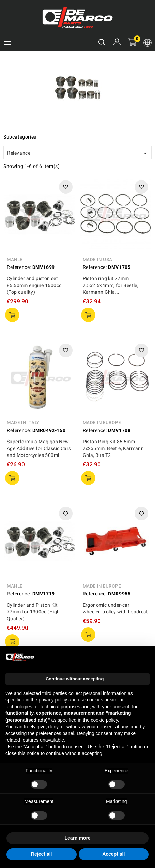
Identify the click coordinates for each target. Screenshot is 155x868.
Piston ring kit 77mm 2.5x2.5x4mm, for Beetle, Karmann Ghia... (111, 285)
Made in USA (98, 259)
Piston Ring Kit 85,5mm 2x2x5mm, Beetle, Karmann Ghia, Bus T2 (113, 448)
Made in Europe (102, 423)
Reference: (19, 267)
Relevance (78, 153)
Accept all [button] (113, 854)
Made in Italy (23, 423)
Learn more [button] (77, 838)
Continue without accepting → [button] (77, 679)
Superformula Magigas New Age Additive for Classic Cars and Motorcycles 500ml (39, 448)
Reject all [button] (41, 854)
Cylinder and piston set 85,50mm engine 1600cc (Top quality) (34, 285)
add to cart (12, 315)
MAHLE (15, 259)
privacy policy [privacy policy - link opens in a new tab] (53, 700)
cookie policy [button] (104, 720)
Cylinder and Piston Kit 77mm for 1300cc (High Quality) (33, 612)
